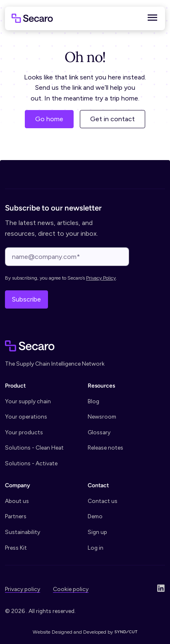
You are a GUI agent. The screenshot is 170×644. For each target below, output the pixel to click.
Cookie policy (71, 589)
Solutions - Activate (31, 463)
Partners (16, 516)
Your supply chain (28, 401)
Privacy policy (23, 589)
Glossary (99, 432)
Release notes (105, 448)
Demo (95, 516)
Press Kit (16, 548)
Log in (96, 548)
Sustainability (23, 532)
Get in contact (113, 119)
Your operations (26, 417)
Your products (24, 432)
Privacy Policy (101, 278)
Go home (49, 119)
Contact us (103, 501)
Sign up (97, 532)
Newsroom (102, 417)
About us (17, 501)
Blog (93, 401)
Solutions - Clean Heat (34, 448)
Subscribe (26, 299)
